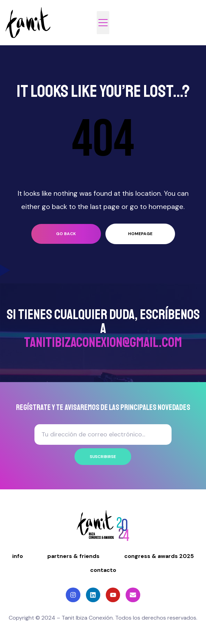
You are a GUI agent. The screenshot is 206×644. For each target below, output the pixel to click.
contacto (103, 570)
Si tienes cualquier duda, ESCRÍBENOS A (103, 328)
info (18, 556)
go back (66, 234)
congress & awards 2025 (159, 556)
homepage (140, 234)
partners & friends (73, 556)
